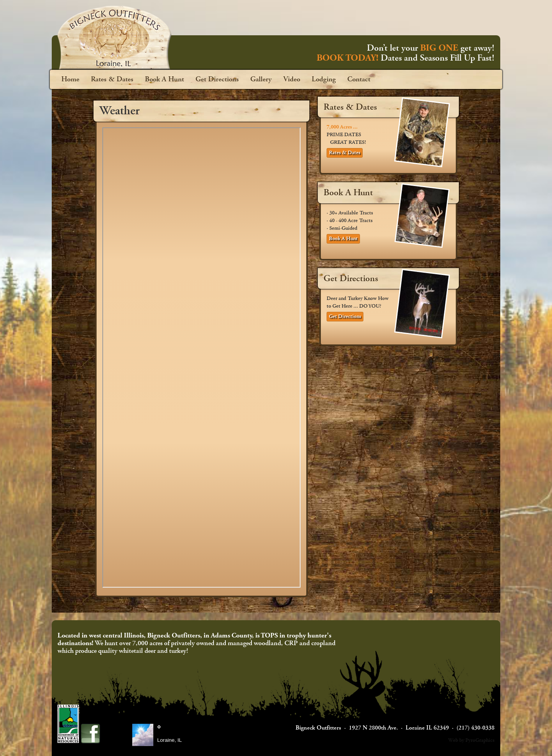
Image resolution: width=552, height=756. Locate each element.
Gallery (261, 79)
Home (70, 79)
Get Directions (217, 79)
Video (292, 79)
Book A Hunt (164, 79)
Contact (359, 79)
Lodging (324, 79)
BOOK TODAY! (347, 58)
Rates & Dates (112, 79)
